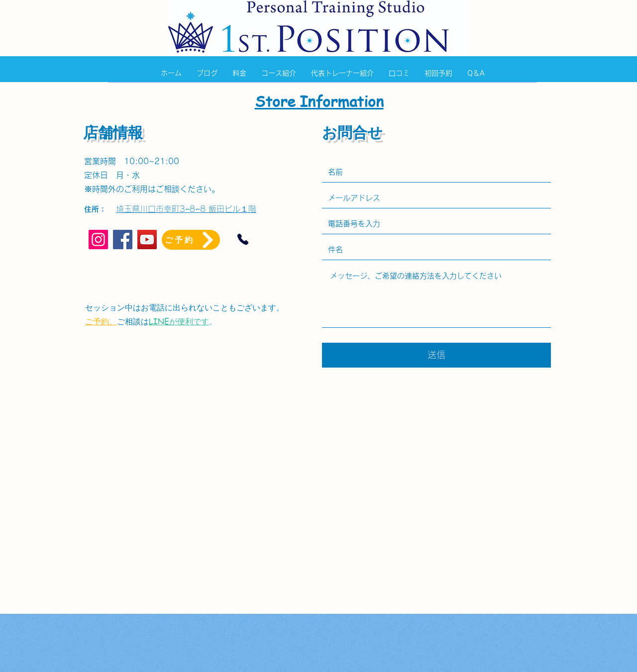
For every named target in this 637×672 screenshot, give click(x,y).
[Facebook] (123, 240)
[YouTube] (147, 240)
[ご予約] (191, 240)
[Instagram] (98, 240)
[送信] (436, 355)
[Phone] (243, 239)
